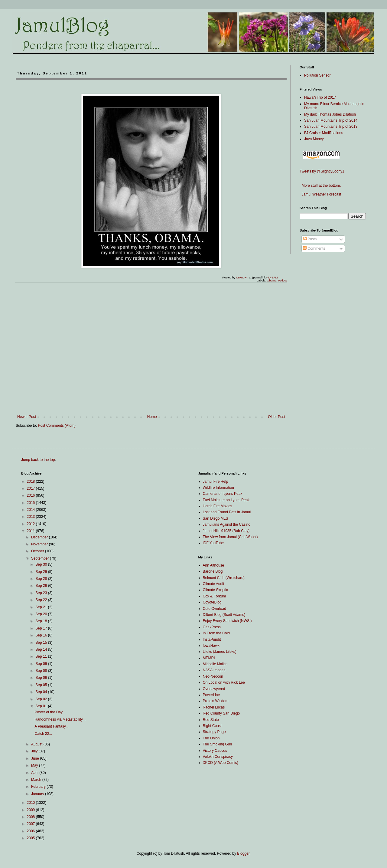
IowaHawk (211, 646)
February (39, 787)
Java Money (314, 139)
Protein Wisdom (216, 701)
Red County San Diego (221, 713)
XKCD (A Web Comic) (221, 763)
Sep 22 (42, 600)
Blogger (243, 853)
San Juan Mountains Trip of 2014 (331, 120)
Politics (283, 280)
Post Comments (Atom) (57, 426)
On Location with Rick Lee (224, 682)
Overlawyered (214, 689)
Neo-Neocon (213, 676)
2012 (31, 524)
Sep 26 (42, 586)
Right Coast (212, 726)
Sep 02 (42, 699)
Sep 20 (42, 614)
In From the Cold (216, 633)
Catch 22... (43, 734)
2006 (31, 831)
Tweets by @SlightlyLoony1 (322, 171)
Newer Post (27, 417)
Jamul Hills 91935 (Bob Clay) (226, 531)
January (38, 794)
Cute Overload (215, 609)
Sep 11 (42, 656)
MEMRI (209, 658)
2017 (31, 488)
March (37, 780)
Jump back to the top (38, 460)
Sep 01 (42, 706)
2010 (31, 803)
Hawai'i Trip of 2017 (320, 97)
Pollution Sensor (317, 75)
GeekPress (212, 627)
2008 (31, 817)
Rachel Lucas (214, 707)
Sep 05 (42, 685)
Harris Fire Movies (218, 506)
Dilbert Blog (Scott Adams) (224, 615)
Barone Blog (213, 571)
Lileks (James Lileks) (220, 652)
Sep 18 (42, 621)
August (37, 744)
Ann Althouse (214, 565)
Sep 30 (42, 564)
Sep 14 (42, 649)
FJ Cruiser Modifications (324, 133)
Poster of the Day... (50, 712)
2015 (31, 503)
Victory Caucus (215, 751)
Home (152, 417)
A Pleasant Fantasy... (52, 726)
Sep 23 (42, 593)
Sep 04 (42, 692)
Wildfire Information (218, 488)
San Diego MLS (216, 518)
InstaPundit (212, 639)
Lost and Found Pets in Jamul (227, 512)
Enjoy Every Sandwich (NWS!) (227, 621)
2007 (31, 824)
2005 (31, 838)
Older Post (276, 417)
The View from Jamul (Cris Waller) (230, 537)
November (40, 544)
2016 (31, 495)
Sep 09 (42, 664)
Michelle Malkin (215, 664)
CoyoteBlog (212, 602)
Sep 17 (42, 628)
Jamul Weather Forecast (320, 194)
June (36, 758)
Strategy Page (214, 732)
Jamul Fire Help (216, 482)
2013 (31, 517)
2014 (31, 510)
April (35, 773)
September (41, 558)
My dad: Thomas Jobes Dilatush (330, 114)
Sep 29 (42, 572)
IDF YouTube (213, 543)
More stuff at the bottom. (320, 186)
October (38, 551)
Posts (310, 239)
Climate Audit (214, 584)
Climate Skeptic (215, 590)
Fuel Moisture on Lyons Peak (226, 500)
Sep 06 (42, 678)
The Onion (211, 738)
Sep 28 (42, 579)
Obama (272, 280)
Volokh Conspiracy (218, 757)
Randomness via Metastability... (60, 719)
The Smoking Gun (218, 744)
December (40, 537)
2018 (31, 482)
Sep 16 (42, 635)
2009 (31, 810)
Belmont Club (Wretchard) (224, 578)
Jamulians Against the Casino (227, 524)
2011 (31, 531)
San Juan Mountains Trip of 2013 (331, 127)
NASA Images (214, 670)
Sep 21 (42, 607)
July (35, 751)
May (35, 765)
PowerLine (211, 695)
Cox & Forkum (215, 596)
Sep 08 (42, 671)
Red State (211, 720)
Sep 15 (42, 643)
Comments (314, 248)
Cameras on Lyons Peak (223, 494)
